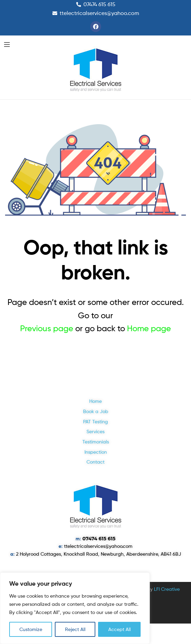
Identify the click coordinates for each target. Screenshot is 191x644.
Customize (31, 629)
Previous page (47, 328)
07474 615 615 (99, 539)
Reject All (75, 629)
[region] (75, 608)
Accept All (120, 629)
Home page (149, 328)
